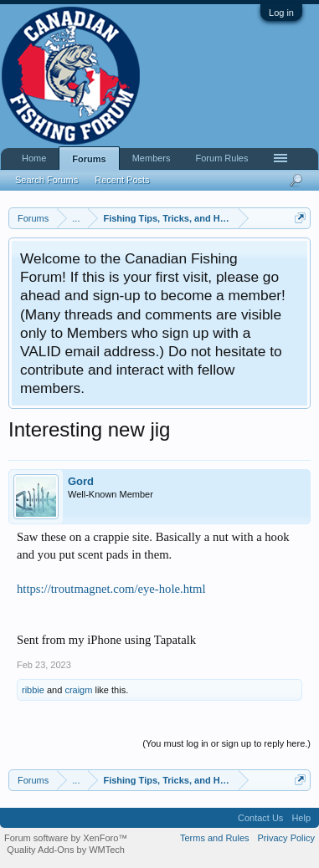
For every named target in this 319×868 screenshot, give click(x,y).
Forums (89, 159)
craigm (78, 690)
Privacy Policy (286, 838)
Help (301, 818)
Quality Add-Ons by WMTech (66, 850)
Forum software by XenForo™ (66, 838)
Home (34, 158)
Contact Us (260, 818)
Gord (81, 481)
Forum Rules (222, 158)
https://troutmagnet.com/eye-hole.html (111, 589)
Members (152, 158)
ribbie (33, 690)
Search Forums (46, 180)
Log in (281, 13)
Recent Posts (122, 180)
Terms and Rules (215, 838)
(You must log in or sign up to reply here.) (226, 743)
